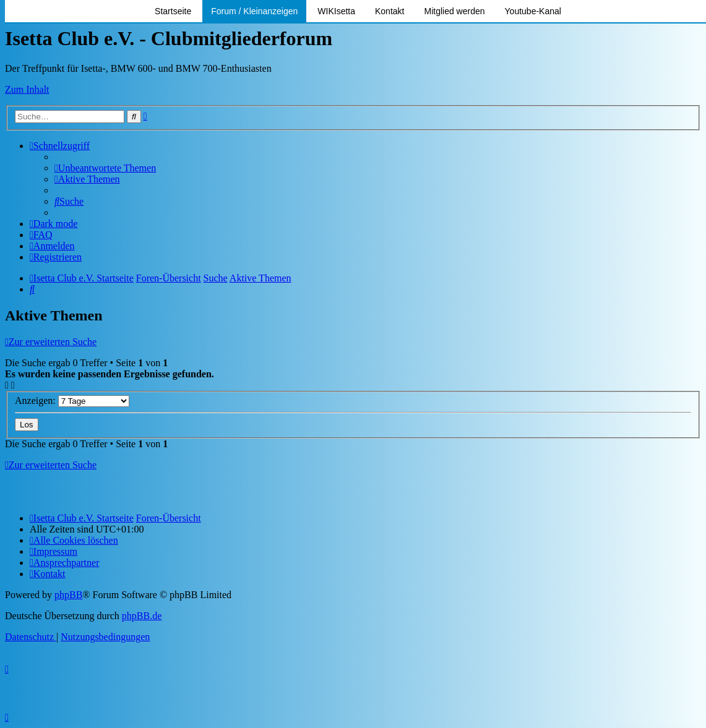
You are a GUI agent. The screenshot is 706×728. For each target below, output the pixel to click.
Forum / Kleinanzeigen (254, 11)
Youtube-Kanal (533, 11)
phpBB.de (142, 616)
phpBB (68, 595)
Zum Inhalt (27, 89)
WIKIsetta (336, 11)
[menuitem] (105, 168)
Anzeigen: (72, 400)
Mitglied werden (454, 11)
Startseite (173, 11)
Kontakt (390, 11)
